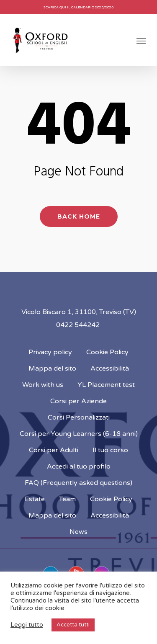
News (78, 532)
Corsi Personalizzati (79, 417)
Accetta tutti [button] (73, 625)
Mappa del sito (52, 368)
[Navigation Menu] (141, 41)
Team (67, 499)
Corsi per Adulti (54, 450)
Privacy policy (50, 352)
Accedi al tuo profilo (79, 466)
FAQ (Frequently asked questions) (78, 483)
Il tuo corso (110, 450)
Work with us (43, 385)
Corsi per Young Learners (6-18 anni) (79, 434)
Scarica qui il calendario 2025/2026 (78, 7)
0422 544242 (78, 325)
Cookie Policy (107, 352)
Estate (35, 499)
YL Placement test (106, 385)
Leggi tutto (27, 625)
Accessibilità (110, 368)
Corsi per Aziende (78, 401)
